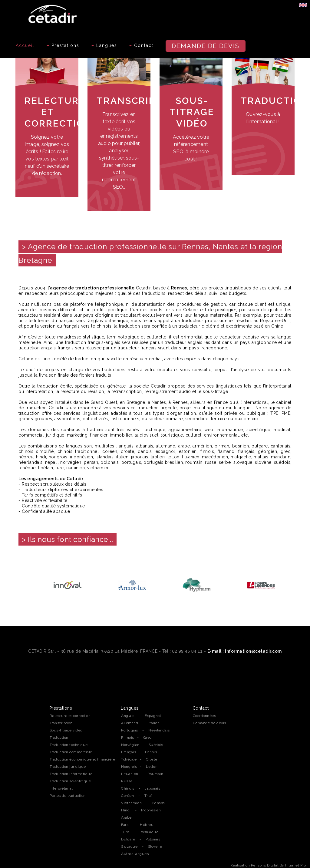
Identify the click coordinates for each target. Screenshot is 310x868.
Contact (141, 45)
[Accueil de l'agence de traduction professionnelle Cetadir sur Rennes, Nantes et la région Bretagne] (54, 12)
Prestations (63, 45)
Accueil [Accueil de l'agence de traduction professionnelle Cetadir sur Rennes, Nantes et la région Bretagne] (25, 45)
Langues (104, 45)
